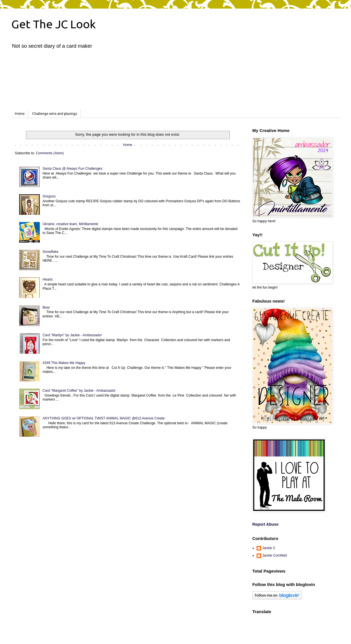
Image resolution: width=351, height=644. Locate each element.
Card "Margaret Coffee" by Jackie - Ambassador (79, 391)
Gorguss (49, 196)
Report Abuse (265, 524)
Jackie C (269, 548)
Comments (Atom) (50, 153)
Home (20, 114)
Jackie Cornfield (274, 555)
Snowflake (50, 252)
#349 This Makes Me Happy (64, 363)
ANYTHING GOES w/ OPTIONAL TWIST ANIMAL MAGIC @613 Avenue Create (104, 418)
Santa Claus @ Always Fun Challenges (73, 169)
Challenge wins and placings (54, 114)
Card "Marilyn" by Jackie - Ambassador (72, 335)
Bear (46, 307)
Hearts (48, 279)
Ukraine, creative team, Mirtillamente (71, 224)
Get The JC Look (54, 24)
